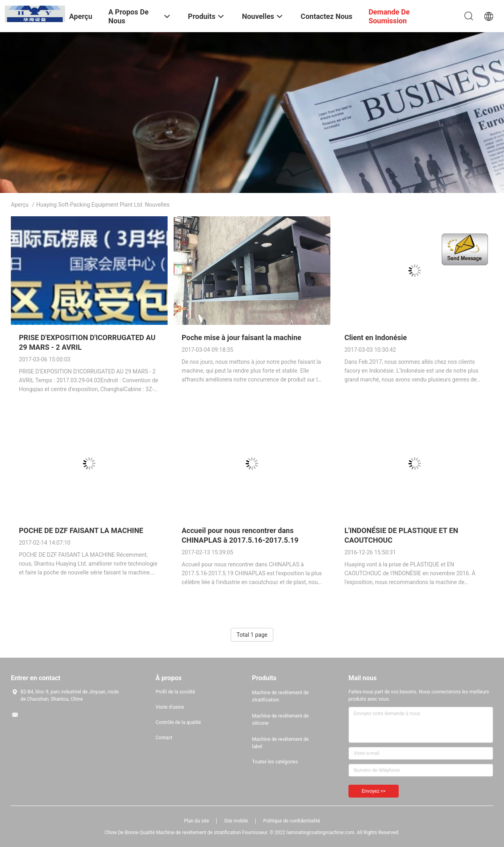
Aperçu (20, 205)
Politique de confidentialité (292, 821)
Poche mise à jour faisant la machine (242, 337)
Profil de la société (175, 692)
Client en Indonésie (376, 337)
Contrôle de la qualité (178, 722)
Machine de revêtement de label (280, 743)
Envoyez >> (374, 791)
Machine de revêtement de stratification (280, 696)
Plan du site (197, 821)
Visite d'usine (170, 707)
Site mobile (236, 821)
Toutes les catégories (275, 762)
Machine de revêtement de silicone (280, 720)
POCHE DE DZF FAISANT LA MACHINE (81, 530)
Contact (164, 738)
